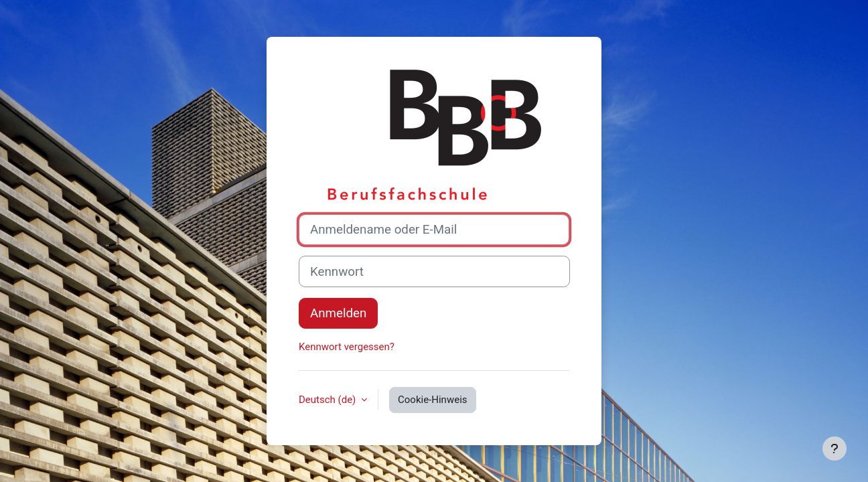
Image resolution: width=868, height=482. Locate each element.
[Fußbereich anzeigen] (835, 449)
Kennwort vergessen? (347, 347)
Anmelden (338, 313)
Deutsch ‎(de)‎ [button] (329, 400)
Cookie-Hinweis (432, 400)
